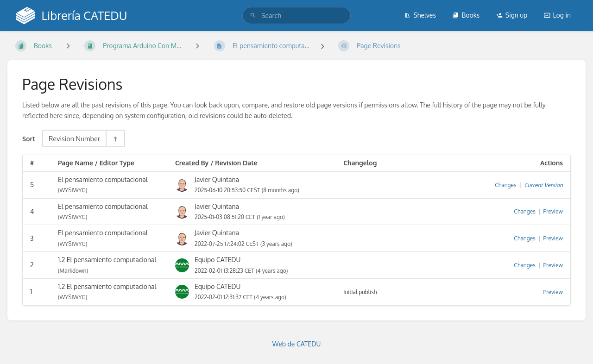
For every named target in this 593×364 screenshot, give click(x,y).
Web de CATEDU (297, 344)
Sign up (512, 15)
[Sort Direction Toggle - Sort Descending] (115, 138)
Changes (505, 185)
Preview (553, 211)
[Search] (253, 16)
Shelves (420, 15)
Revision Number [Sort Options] (74, 138)
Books (466, 15)
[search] (296, 16)
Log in (557, 15)
